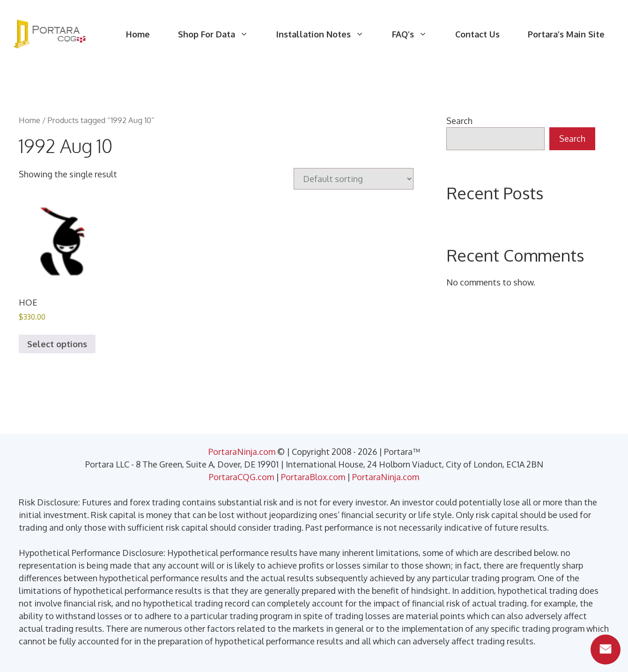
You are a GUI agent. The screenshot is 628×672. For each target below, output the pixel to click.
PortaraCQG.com (241, 477)
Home (138, 34)
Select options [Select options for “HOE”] (57, 344)
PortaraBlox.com (313, 477)
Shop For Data (220, 34)
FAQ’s (417, 34)
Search (459, 121)
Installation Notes (327, 34)
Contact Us (477, 34)
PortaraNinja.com (242, 452)
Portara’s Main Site (566, 34)
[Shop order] (354, 179)
